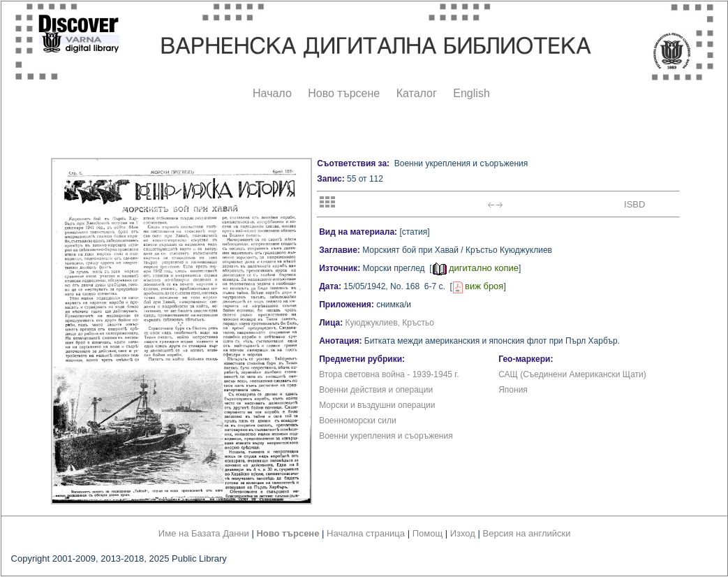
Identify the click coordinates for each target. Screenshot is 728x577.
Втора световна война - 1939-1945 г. (389, 374)
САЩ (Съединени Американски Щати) (572, 374)
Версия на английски (527, 533)
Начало (272, 93)
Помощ (428, 533)
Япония (513, 390)
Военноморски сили (358, 421)
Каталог (417, 93)
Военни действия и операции (376, 390)
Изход (463, 533)
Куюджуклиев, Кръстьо (390, 323)
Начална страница (366, 533)
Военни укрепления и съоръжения (386, 436)
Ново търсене (344, 93)
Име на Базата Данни (204, 533)
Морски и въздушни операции (377, 405)
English (471, 93)
